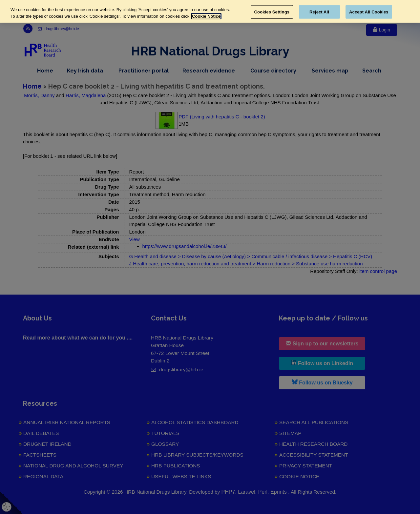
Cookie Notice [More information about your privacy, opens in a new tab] (206, 16)
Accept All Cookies (369, 12)
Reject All (319, 12)
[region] (210, 11)
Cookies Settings (272, 12)
